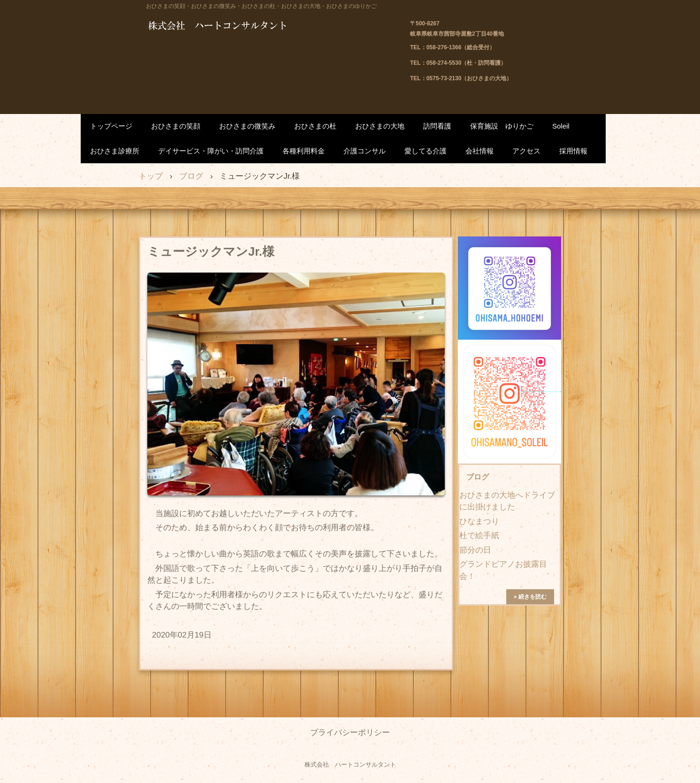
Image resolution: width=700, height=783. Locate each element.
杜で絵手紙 (479, 536)
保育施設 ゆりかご (502, 126)
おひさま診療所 (115, 151)
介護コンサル (365, 151)
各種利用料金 (304, 151)
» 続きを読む (530, 597)
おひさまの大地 (380, 126)
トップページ (111, 126)
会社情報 (479, 151)
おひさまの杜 (315, 126)
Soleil (561, 126)
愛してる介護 (426, 151)
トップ (151, 176)
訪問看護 (437, 126)
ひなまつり (479, 521)
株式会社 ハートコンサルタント (242, 27)
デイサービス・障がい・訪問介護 (211, 151)
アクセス (526, 151)
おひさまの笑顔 (176, 126)
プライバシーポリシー (350, 733)
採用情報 (573, 151)
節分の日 (475, 550)
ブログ (191, 176)
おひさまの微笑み (247, 126)
